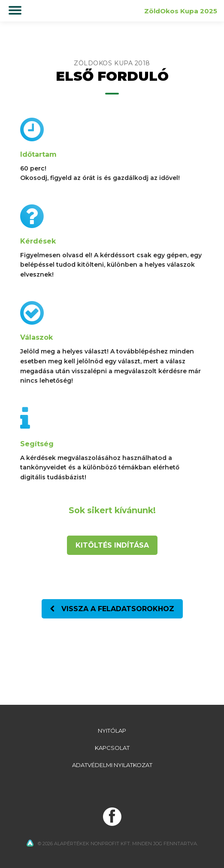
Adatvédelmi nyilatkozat (112, 765)
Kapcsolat (112, 748)
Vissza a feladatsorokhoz (112, 609)
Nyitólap (112, 731)
